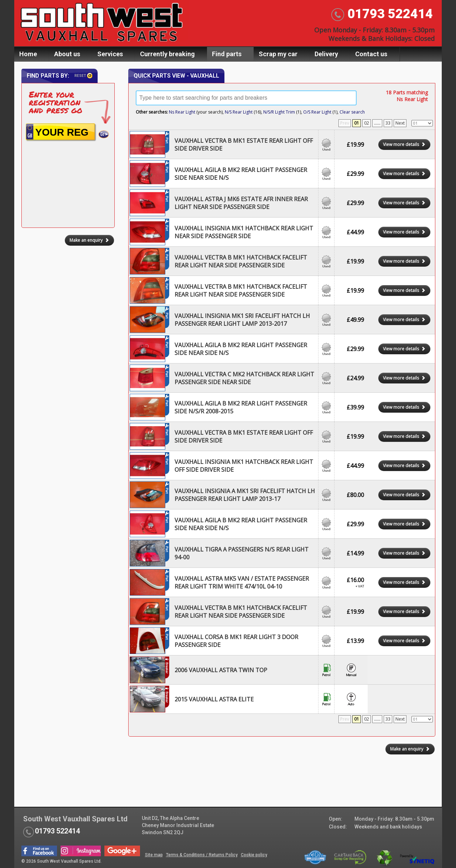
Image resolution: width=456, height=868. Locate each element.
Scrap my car (278, 54)
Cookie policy (254, 855)
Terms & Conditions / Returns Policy (202, 855)
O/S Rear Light (317, 112)
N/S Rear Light (239, 112)
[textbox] (246, 98)
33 (388, 123)
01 (357, 123)
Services (110, 54)
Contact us (371, 54)
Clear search (352, 112)
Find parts (227, 54)
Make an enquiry (410, 749)
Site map (154, 855)
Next (400, 123)
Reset (83, 76)
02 (367, 123)
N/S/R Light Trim (279, 112)
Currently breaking (167, 54)
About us (67, 54)
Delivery (326, 54)
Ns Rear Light (182, 112)
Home (28, 54)
